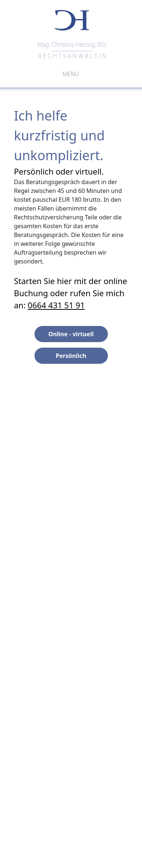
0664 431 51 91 (57, 305)
